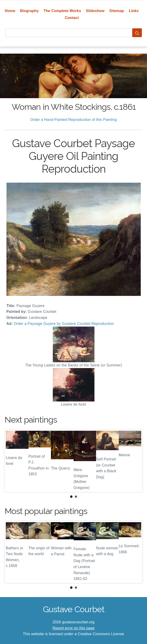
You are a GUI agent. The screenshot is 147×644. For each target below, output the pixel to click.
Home (10, 11)
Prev (12, 461)
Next (135, 461)
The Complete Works (62, 11)
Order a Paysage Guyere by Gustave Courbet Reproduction (64, 324)
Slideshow (95, 11)
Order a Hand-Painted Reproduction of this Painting (74, 120)
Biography (30, 11)
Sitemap (117, 11)
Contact (72, 18)
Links (134, 11)
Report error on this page (74, 628)
